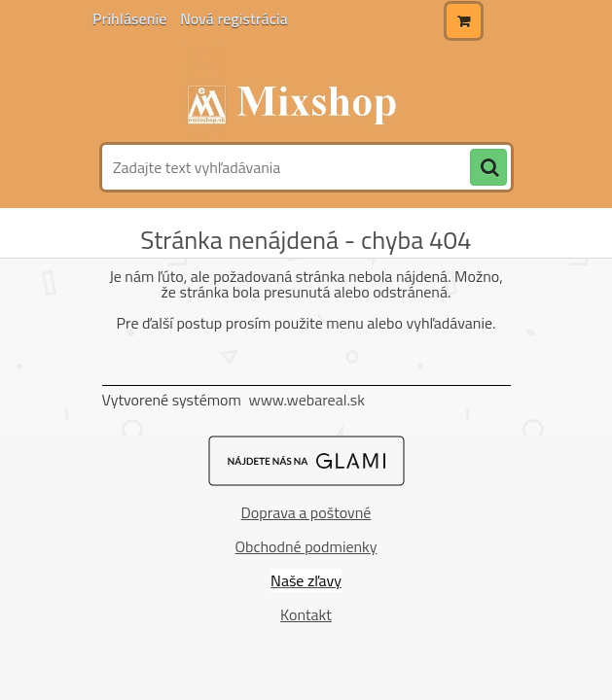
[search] (488, 168)
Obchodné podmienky (306, 546)
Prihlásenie (131, 18)
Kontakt (306, 614)
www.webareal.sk (306, 400)
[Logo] (304, 94)
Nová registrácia (234, 18)
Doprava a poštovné (306, 512)
